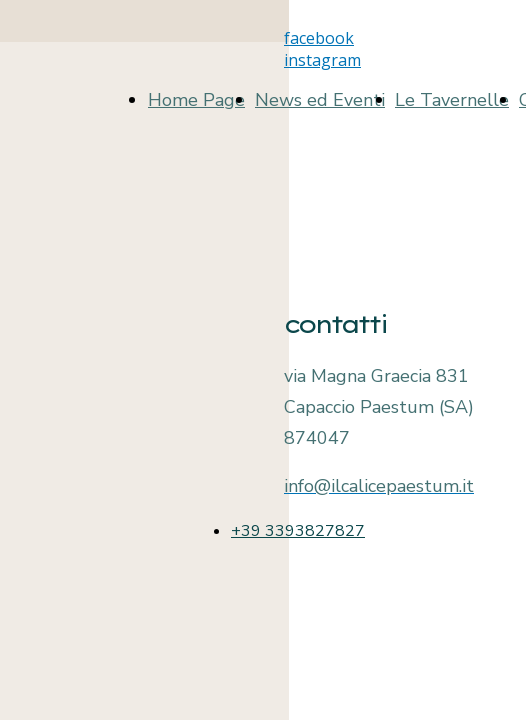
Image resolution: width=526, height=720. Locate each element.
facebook (319, 38)
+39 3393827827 (298, 531)
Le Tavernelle (452, 100)
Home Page (196, 100)
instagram (322, 60)
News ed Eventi (320, 100)
